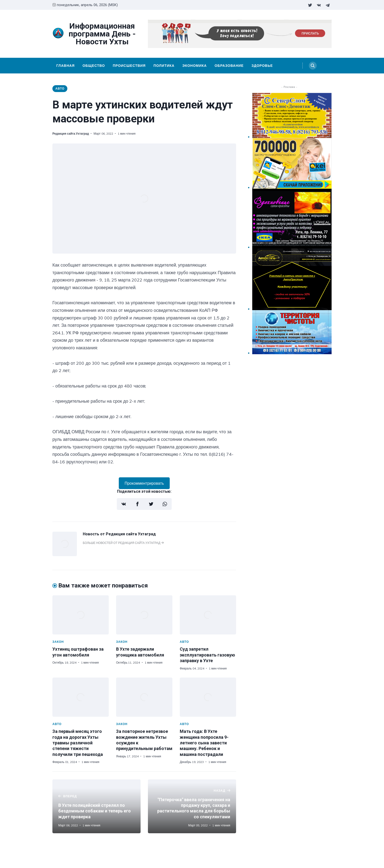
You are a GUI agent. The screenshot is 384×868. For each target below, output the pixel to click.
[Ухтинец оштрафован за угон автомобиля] (81, 615)
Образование (229, 66)
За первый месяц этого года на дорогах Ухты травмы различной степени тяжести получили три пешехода (78, 743)
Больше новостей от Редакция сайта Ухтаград (123, 543)
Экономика (194, 66)
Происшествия (129, 66)
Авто (60, 88)
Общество (94, 66)
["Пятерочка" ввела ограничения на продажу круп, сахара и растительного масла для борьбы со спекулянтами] (192, 806)
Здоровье (262, 66)
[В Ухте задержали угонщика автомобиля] (144, 615)
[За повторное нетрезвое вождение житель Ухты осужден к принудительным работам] (144, 697)
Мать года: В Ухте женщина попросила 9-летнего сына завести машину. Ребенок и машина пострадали (204, 743)
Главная (66, 66)
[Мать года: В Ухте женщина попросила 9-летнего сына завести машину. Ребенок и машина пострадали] (208, 697)
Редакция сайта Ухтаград (71, 134)
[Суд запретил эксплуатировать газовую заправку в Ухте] (208, 615)
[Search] (313, 66)
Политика (164, 66)
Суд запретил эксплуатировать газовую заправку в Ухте (207, 655)
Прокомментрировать (144, 483)
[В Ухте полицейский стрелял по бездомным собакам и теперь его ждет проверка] (96, 806)
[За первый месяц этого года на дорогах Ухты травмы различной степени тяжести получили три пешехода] (81, 697)
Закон (58, 642)
